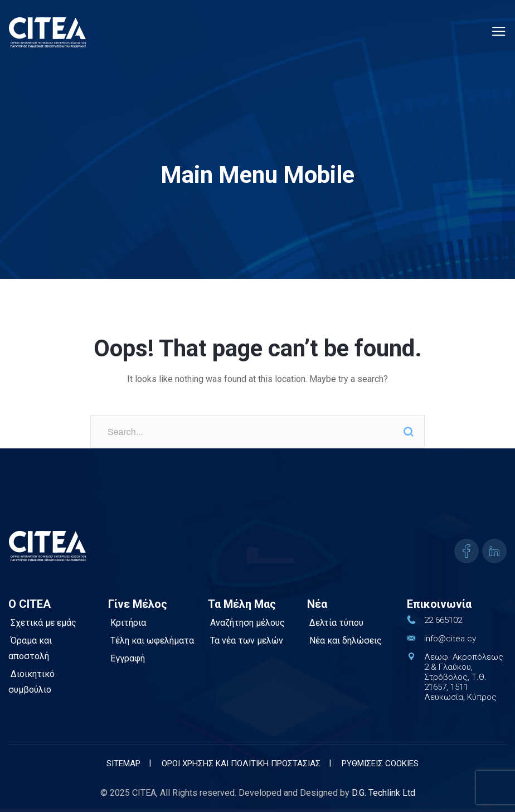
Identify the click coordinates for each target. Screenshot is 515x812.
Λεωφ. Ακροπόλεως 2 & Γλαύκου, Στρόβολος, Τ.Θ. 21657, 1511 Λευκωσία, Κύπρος (463, 677)
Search (408, 432)
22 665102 (443, 620)
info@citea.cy (450, 639)
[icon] (467, 551)
